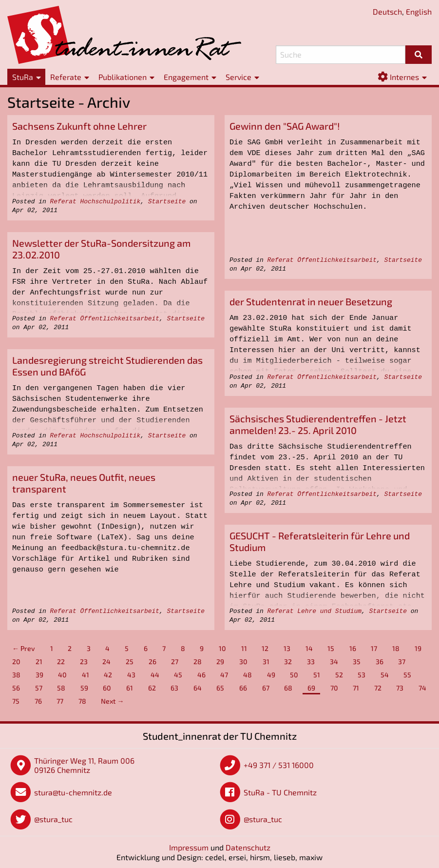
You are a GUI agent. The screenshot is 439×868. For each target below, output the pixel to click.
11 (244, 648)
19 (418, 648)
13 (287, 648)
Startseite (167, 202)
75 (16, 701)
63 (174, 688)
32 (288, 661)
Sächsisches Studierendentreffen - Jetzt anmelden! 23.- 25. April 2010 (318, 424)
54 (385, 675)
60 (107, 688)
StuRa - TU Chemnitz (280, 792)
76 (38, 701)
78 (82, 701)
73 (400, 688)
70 (334, 688)
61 (130, 688)
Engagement (186, 77)
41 (86, 675)
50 (294, 675)
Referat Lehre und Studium (314, 611)
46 (201, 675)
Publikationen (123, 77)
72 (378, 688)
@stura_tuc (53, 819)
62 (152, 688)
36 (380, 661)
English (419, 11)
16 (353, 648)
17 (374, 648)
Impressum (189, 847)
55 (407, 675)
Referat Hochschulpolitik (95, 202)
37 (402, 661)
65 (220, 688)
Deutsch (387, 11)
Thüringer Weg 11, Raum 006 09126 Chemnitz (84, 765)
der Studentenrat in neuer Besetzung (311, 301)
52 (339, 675)
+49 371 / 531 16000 (279, 765)
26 (153, 661)
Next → (112, 701)
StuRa (23, 77)
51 (317, 675)
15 (331, 648)
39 (39, 675)
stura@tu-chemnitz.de (73, 792)
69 (311, 688)
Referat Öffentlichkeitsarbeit (322, 260)
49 (271, 675)
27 (175, 661)
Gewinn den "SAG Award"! (285, 126)
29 (220, 661)
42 (108, 675)
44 (155, 675)
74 (422, 688)
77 (60, 701)
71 (356, 688)
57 (39, 688)
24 (106, 661)
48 (248, 675)
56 (16, 688)
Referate (66, 77)
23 (84, 661)
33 (311, 661)
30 (243, 661)
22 (61, 661)
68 (288, 688)
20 (16, 661)
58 (61, 688)
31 (266, 661)
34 (334, 661)
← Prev (24, 648)
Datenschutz (248, 847)
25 (130, 661)
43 (131, 675)
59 (84, 688)
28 (198, 661)
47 (224, 675)
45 (178, 675)
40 (62, 675)
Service (239, 77)
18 (396, 648)
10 (222, 648)
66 (243, 688)
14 (309, 648)
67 (266, 688)
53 (362, 675)
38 (16, 675)
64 (198, 688)
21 (39, 661)
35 (357, 661)
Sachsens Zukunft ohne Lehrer (79, 126)
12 (265, 648)
